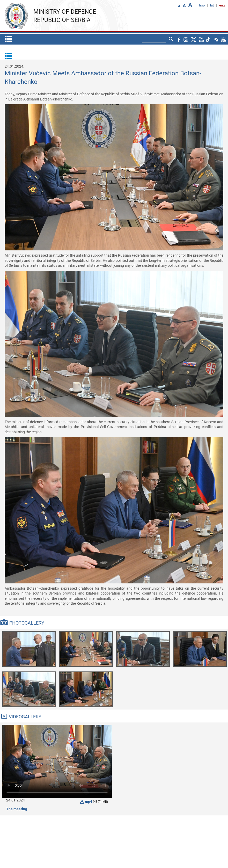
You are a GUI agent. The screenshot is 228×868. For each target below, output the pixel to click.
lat (212, 5)
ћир (202, 5)
